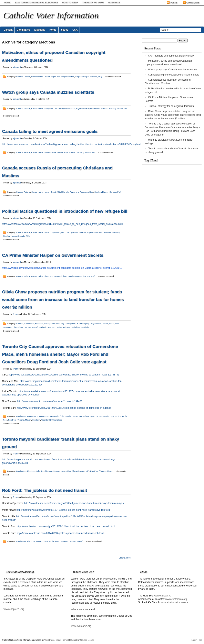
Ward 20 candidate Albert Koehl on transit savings (169, 142)
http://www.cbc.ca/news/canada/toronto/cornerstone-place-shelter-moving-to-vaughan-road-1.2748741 (64, 375)
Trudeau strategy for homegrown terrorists (171, 106)
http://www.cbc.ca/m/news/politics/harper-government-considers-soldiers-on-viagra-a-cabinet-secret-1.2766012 (62, 268)
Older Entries (125, 558)
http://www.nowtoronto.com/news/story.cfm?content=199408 (50, 401)
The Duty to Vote (93, 2)
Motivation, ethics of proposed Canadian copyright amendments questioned (168, 63)
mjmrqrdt (17, 67)
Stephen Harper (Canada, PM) (89, 77)
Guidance (114, 2)
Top (200, 640)
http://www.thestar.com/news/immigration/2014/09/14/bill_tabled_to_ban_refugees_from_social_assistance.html (62, 224)
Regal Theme (62, 640)
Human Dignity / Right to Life (56, 192)
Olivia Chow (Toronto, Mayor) (25, 327)
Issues (64, 30)
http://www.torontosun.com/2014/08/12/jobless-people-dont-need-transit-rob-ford (60, 533)
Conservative (37, 77)
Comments (193, 3)
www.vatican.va (163, 596)
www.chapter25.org (14, 609)
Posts (174, 3)
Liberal (47, 77)
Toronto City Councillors (52, 420)
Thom (15, 314)
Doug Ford (32, 416)
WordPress (49, 640)
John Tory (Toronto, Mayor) (48, 471)
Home (7, 2)
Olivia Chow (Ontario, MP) (78, 471)
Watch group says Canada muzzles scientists (48, 92)
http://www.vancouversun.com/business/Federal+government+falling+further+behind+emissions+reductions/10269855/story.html (72, 144)
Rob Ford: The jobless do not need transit (45, 490)
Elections (40, 30)
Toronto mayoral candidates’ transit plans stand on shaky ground (172, 150)
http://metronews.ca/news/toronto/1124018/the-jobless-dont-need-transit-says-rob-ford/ (64, 510)
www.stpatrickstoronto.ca (175, 602)
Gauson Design (87, 640)
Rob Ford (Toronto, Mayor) (20, 420)
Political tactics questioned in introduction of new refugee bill (65, 211)
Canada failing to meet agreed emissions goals (50, 131)
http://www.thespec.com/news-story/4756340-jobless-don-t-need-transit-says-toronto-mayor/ (74, 503)
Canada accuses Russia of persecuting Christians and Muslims (168, 82)
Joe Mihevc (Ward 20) (89, 416)
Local (112, 324)
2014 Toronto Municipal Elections (36, 2)
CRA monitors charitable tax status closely (171, 56)
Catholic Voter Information (51, 15)
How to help (70, 2)
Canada (8, 30)
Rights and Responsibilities (63, 77)
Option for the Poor (78, 232)
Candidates (23, 30)
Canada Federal (23, 77)
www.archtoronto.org (176, 599)
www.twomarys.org (81, 626)
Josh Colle (104, 416)
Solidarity (116, 232)
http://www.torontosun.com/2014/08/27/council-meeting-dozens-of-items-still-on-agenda (64, 408)
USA (75, 30)
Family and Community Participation (60, 108)
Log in (194, 640)
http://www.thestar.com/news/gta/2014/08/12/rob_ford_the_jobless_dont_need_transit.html (66, 526)
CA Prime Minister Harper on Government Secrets (53, 255)
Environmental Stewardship (56, 152)
